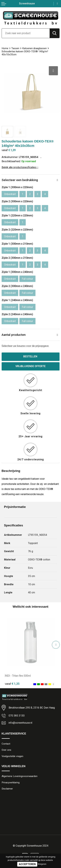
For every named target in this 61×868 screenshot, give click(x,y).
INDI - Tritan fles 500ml (18, 676)
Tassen (15, 48)
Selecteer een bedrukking (20, 180)
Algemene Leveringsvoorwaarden (20, 777)
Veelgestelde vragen (12, 756)
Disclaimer (7, 789)
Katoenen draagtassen (34, 48)
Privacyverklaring (11, 783)
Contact (6, 744)
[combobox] (26, 33)
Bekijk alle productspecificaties (20, 167)
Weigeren (42, 864)
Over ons (6, 750)
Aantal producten (14, 335)
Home (5, 48)
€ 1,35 (12, 684)
